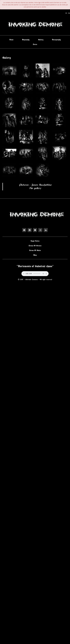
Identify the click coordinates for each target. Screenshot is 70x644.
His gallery (35, 188)
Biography (26, 40)
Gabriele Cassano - (33, 279)
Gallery (41, 40)
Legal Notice (35, 241)
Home (11, 40)
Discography (56, 40)
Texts (35, 44)
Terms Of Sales (35, 250)
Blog (35, 255)
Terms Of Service (35, 246)
